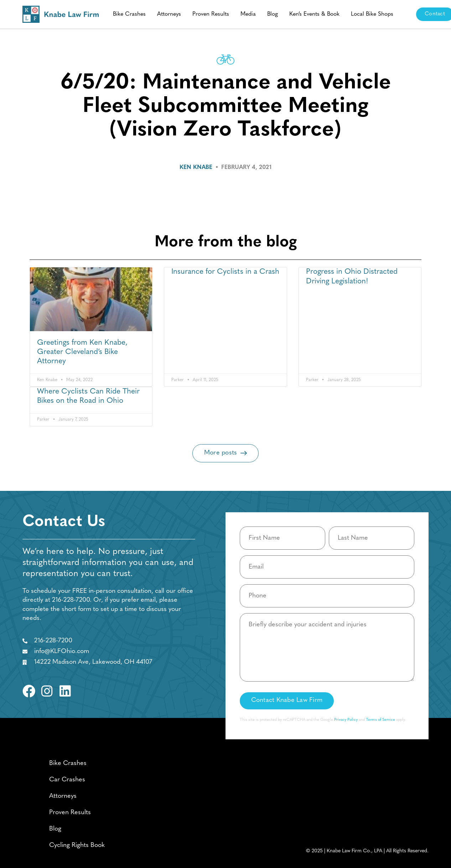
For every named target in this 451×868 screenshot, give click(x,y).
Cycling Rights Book (77, 845)
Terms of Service (380, 720)
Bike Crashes (129, 14)
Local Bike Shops (372, 14)
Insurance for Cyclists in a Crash (225, 272)
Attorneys (169, 14)
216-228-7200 (71, 600)
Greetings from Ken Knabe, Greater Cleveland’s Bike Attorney (82, 352)
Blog (273, 14)
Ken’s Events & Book (314, 14)
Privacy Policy (346, 720)
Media (248, 14)
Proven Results (211, 14)
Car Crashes (67, 780)
